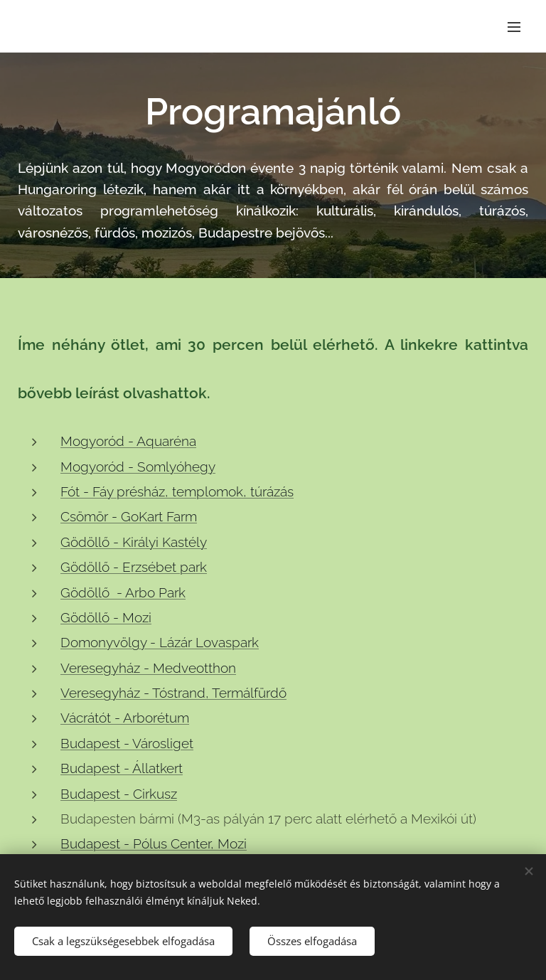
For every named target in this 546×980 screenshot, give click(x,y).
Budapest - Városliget (127, 743)
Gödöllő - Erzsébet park (134, 567)
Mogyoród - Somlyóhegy (138, 467)
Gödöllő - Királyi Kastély (134, 542)
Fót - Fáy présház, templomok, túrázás (177, 491)
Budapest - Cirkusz (119, 794)
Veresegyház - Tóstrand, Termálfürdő (173, 693)
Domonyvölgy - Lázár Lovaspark (160, 642)
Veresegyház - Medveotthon (148, 668)
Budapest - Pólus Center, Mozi (154, 844)
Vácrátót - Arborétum (125, 718)
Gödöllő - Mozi (106, 617)
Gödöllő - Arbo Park (123, 592)
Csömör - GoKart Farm (129, 517)
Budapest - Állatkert (122, 768)
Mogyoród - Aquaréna (128, 441)
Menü (514, 27)
